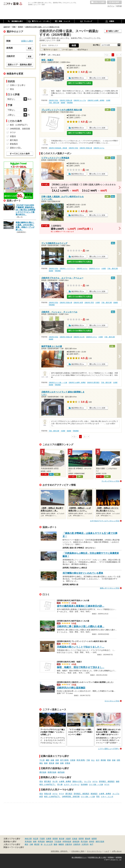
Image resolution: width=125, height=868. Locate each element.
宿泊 (41, 781)
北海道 (75, 839)
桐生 (41, 763)
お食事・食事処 (65, 781)
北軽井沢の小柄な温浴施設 (71, 688)
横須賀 (37, 844)
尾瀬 (109, 760)
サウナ (107, 784)
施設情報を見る (77, 78)
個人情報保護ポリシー (79, 857)
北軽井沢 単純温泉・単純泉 (58, 148)
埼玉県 (36, 839)
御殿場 (61, 844)
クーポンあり (67, 50)
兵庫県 (49, 839)
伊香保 (67, 763)
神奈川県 (28, 839)
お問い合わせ (117, 851)
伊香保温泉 (67, 841)
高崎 (57, 763)
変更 (30, 48)
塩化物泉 (84, 784)
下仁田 (42, 760)
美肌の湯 (48, 794)
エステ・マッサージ (72, 784)
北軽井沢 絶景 (78, 303)
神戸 (91, 844)
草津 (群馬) (81, 760)
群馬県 (55, 839)
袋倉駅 (63, 103)
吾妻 (57, 760)
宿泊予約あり (83, 50)
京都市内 (77, 844)
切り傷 (60, 784)
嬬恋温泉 (61, 772)
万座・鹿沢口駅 (54, 103)
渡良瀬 (51, 763)
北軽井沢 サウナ (94, 269)
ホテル (95, 781)
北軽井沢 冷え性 (79, 337)
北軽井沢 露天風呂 (93, 382)
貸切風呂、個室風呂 (107, 781)
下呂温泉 (58, 841)
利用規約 (111, 857)
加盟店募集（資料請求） (60, 851)
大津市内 (85, 844)
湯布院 (92, 841)
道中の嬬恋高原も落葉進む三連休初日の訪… (81, 606)
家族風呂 (94, 794)
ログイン (111, 6)
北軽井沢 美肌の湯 (66, 100)
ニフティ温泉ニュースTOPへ (109, 749)
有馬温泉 (41, 841)
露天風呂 (48, 781)
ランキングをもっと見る (110, 481)
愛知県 (88, 839)
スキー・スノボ (107, 797)
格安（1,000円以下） (48, 784)
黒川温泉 (84, 841)
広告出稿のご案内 (78, 851)
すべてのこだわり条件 (20, 154)
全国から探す (27, 41)
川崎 (31, 844)
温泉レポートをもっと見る (110, 588)
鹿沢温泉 (43, 772)
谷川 (98, 760)
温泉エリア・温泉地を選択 (20, 65)
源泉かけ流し (78, 781)
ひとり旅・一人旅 (96, 784)
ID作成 (119, 6)
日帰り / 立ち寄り (18, 85)
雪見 (98, 797)
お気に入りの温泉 (98, 2)
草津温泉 (28, 841)
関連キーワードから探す (14, 847)
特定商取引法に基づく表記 (97, 857)
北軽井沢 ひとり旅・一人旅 (58, 382)
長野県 (81, 839)
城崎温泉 (49, 841)
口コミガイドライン (94, 851)
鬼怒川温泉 (100, 841)
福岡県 (94, 839)
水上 (93, 760)
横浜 (26, 844)
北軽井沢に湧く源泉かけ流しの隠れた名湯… (81, 626)
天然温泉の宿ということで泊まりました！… (81, 647)
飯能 (55, 844)
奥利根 (103, 760)
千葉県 (42, 839)
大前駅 (108, 100)
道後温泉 (76, 841)
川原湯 (73, 760)
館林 (46, 763)
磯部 (48, 760)
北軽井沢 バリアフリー (67, 269)
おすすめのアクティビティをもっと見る (105, 521)
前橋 (62, 763)
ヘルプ (107, 851)
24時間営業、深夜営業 (71, 797)
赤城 (114, 760)
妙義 (52, 760)
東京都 (62, 839)
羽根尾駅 (70, 103)
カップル (88, 781)
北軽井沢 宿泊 (53, 100)
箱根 (35, 841)
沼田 (118, 760)
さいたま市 (48, 844)
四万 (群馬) (64, 760)
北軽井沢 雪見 (89, 303)
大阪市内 (68, 844)
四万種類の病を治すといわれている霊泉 (83, 573)
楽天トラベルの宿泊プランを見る (80, 83)
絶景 (41, 797)
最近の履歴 (114, 2)
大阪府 (68, 839)
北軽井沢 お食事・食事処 (96, 100)
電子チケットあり (50, 50)
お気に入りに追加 (99, 78)
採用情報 (119, 857)
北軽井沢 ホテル (99, 148)
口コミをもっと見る (112, 701)
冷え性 (55, 781)
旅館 (118, 781)
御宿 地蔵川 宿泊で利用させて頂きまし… (81, 667)
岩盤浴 (13, 136)
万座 (88, 760)
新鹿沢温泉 (52, 772)
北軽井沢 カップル (80, 100)
